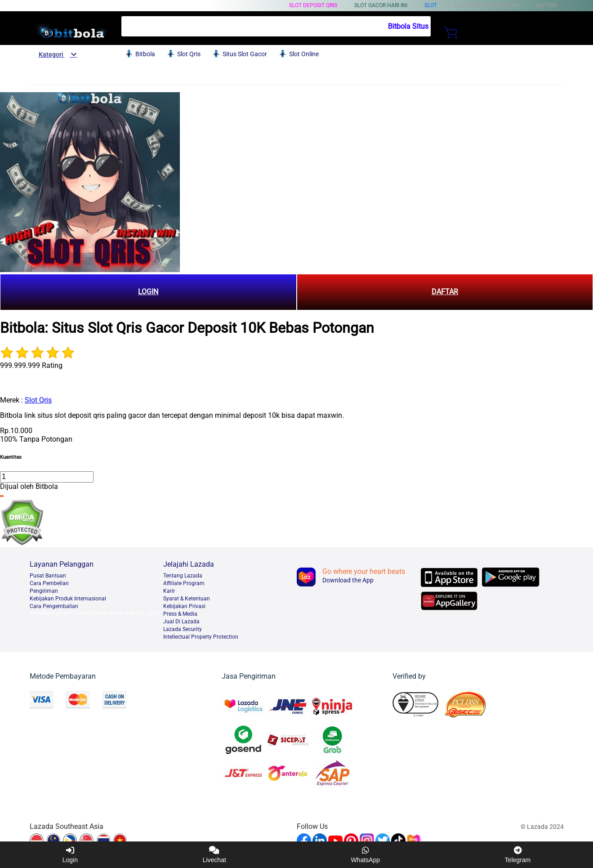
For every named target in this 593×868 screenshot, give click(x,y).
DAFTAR (445, 292)
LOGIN (148, 292)
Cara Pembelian (49, 583)
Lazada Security (183, 629)
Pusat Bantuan (48, 576)
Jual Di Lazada (181, 622)
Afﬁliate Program (184, 583)
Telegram (518, 855)
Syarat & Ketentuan (187, 599)
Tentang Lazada (183, 576)
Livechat (214, 855)
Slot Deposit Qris (313, 5)
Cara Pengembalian (54, 606)
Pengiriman (44, 591)
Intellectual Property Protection (201, 637)
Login (70, 855)
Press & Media (180, 614)
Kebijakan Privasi (184, 606)
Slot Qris (38, 400)
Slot (431, 5)
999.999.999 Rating (31, 365)
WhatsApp (365, 855)
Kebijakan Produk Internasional (68, 599)
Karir (169, 591)
